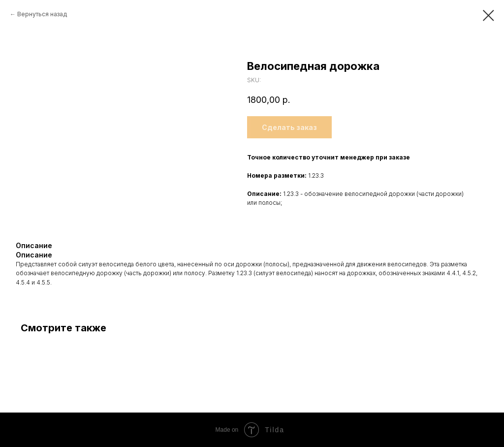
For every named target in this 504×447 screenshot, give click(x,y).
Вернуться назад (42, 14)
